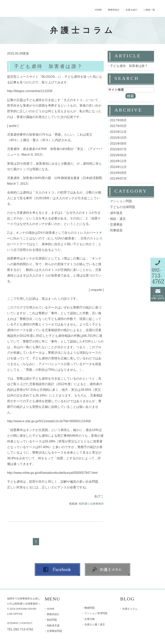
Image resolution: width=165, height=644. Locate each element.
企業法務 (90, 619)
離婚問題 (90, 608)
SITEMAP (13, 623)
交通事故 (116, 224)
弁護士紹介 (131, 10)
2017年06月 (118, 120)
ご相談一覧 (149, 10)
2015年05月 (118, 155)
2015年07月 (118, 149)
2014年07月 (118, 179)
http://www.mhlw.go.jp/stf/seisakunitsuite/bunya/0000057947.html (52, 473)
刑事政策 (116, 230)
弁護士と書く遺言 (95, 624)
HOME (98, 10)
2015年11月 (118, 132)
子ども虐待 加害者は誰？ (48, 66)
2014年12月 (118, 161)
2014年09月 (118, 173)
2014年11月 (118, 167)
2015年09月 (118, 143)
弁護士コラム (130, 609)
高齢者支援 (53, 625)
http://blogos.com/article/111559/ (30, 91)
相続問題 (52, 620)
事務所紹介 (114, 10)
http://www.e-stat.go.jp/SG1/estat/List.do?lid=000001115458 (49, 421)
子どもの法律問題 (123, 207)
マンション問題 (121, 201)
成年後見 (116, 213)
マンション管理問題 (96, 613)
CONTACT (27, 623)
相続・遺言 (118, 219)
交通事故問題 (54, 631)
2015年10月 (118, 138)
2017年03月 (118, 126)
